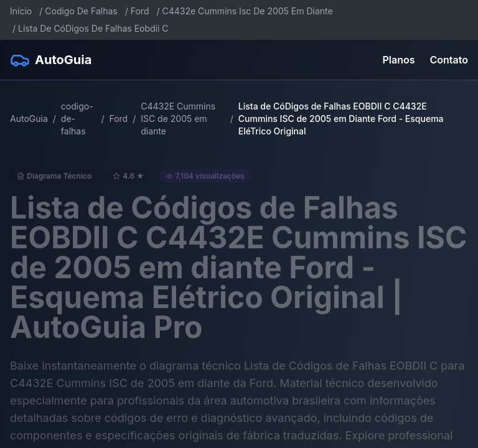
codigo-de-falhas (77, 119)
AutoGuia (29, 119)
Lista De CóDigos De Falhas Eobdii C (93, 28)
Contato (449, 60)
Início (21, 11)
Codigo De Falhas (81, 11)
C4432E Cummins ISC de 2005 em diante (178, 119)
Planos (399, 60)
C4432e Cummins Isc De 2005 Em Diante (248, 11)
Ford (140, 11)
